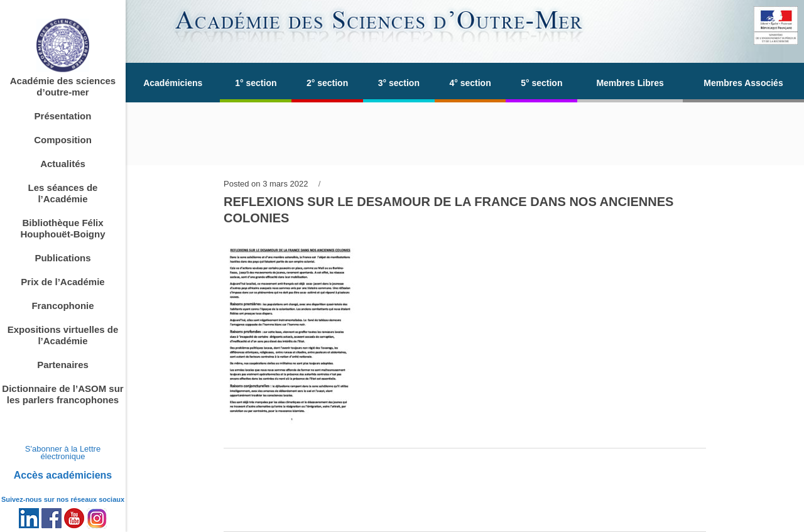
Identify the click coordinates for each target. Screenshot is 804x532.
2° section (327, 83)
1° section (256, 83)
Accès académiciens (63, 475)
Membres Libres (630, 83)
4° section (470, 83)
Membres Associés (743, 83)
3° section (399, 83)
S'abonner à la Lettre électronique (63, 453)
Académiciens (173, 83)
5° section (541, 83)
